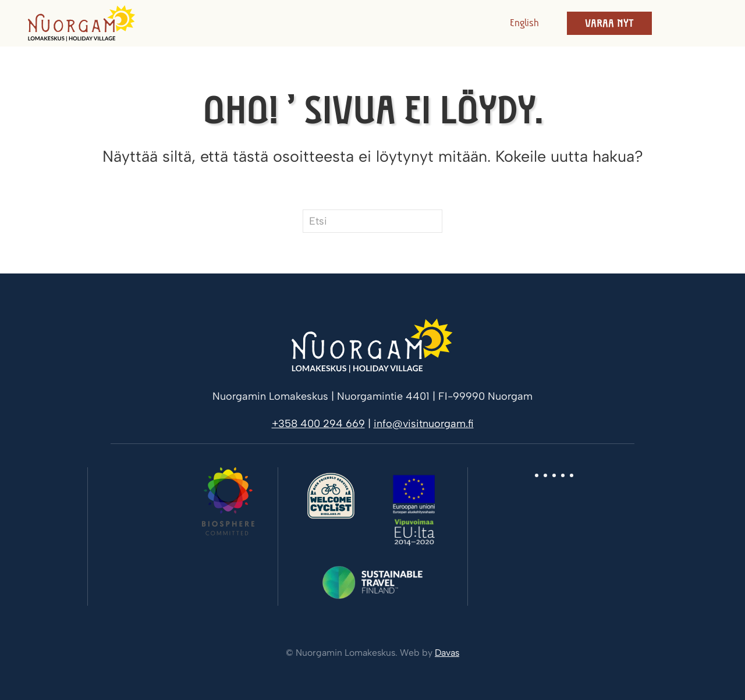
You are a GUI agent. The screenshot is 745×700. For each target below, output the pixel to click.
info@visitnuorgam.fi (424, 424)
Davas (447, 653)
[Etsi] (372, 221)
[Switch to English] (521, 23)
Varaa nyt (609, 23)
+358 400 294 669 (318, 424)
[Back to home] (81, 23)
